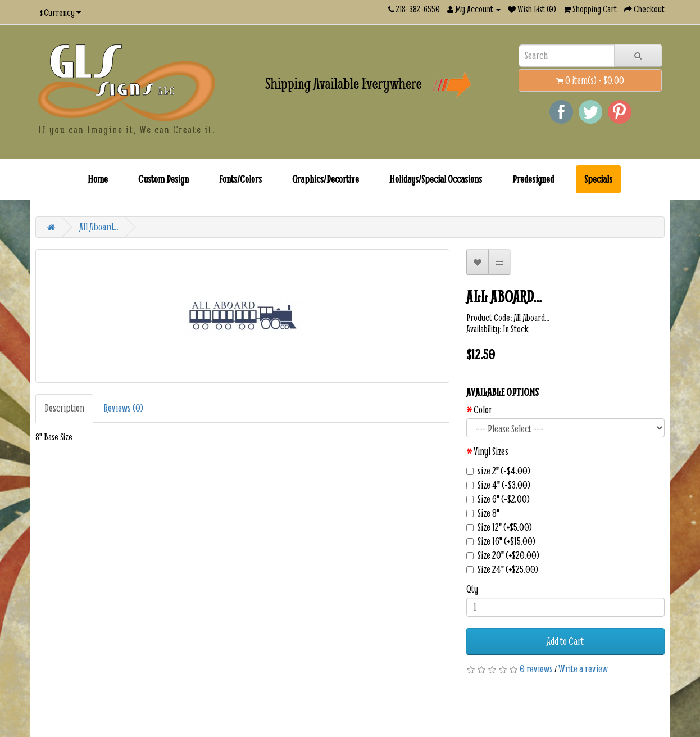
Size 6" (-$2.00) (498, 499)
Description (64, 408)
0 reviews (536, 669)
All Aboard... (99, 227)
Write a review (583, 669)
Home (98, 179)
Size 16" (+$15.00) (501, 541)
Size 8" (483, 513)
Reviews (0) (123, 408)
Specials (598, 179)
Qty (472, 589)
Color (483, 410)
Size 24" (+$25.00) (502, 569)
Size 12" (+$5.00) (499, 527)
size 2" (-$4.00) (498, 471)
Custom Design (163, 179)
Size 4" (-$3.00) (498, 485)
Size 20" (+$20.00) (503, 555)
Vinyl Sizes (491, 451)
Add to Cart (565, 641)
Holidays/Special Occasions (436, 179)
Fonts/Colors (240, 179)
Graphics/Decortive (326, 179)
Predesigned (533, 179)
